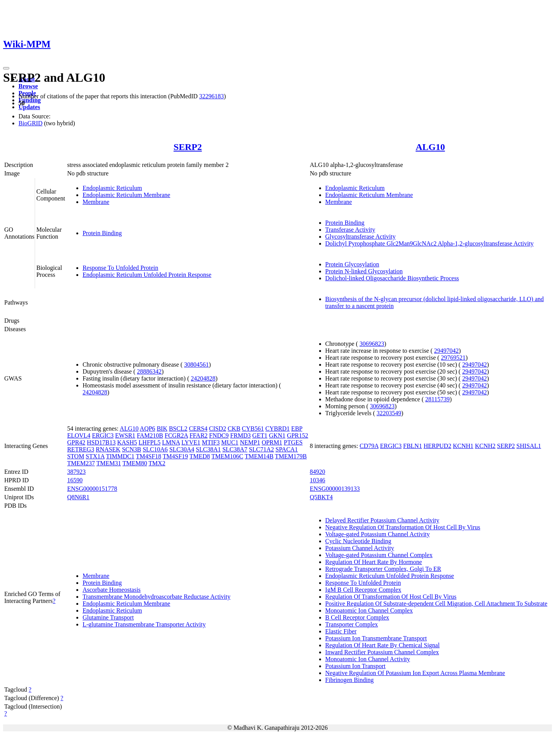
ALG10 (430, 147)
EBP (297, 429)
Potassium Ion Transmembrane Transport (376, 638)
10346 (318, 480)
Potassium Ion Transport (355, 666)
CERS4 (198, 429)
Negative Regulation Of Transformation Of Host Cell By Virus (403, 527)
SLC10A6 (155, 449)
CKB (234, 429)
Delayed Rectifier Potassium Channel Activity (382, 520)
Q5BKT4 (321, 497)
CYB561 (253, 429)
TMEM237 (81, 463)
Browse (28, 86)
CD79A (369, 446)
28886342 (149, 371)
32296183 (212, 96)
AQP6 (148, 429)
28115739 (437, 399)
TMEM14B (259, 456)
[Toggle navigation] (6, 68)
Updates (29, 107)
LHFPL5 (150, 442)
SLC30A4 (182, 449)
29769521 (453, 358)
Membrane (96, 202)
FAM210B (150, 435)
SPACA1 (287, 449)
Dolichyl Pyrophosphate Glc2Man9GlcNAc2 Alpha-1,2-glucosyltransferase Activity (430, 243)
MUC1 (230, 442)
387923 (76, 472)
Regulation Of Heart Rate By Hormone (374, 562)
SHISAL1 (529, 446)
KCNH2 (485, 446)
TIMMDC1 (120, 456)
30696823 (372, 344)
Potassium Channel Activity (360, 548)
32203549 (389, 413)
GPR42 (76, 442)
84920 (318, 472)
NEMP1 (250, 442)
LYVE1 (191, 442)
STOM (76, 456)
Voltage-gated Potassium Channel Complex (379, 555)
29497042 (446, 351)
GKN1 (277, 435)
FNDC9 (219, 435)
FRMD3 (240, 435)
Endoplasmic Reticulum (112, 188)
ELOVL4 (79, 435)
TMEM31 (109, 463)
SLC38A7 (235, 449)
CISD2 (217, 429)
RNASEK (108, 449)
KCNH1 (463, 446)
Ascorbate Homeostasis (112, 590)
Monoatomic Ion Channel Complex (369, 610)
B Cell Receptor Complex (357, 617)
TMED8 (200, 456)
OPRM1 (272, 442)
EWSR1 (125, 435)
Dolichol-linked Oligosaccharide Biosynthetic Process (392, 278)
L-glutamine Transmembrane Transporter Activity (144, 624)
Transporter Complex (352, 624)
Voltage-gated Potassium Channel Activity (378, 534)
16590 (75, 480)
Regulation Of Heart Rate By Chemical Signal (383, 645)
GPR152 (297, 435)
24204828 (203, 378)
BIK (162, 429)
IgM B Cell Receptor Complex (363, 590)
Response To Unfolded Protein (120, 268)
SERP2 (188, 147)
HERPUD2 (437, 446)
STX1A (95, 456)
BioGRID (30, 123)
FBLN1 (413, 446)
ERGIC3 (103, 435)
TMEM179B (291, 456)
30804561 (197, 365)
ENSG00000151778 (92, 489)
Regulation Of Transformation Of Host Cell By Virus (391, 597)
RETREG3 (81, 449)
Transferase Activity (350, 230)
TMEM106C (228, 456)
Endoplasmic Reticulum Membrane (126, 195)
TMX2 (157, 463)
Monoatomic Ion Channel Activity (368, 659)
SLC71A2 (262, 449)
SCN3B (131, 449)
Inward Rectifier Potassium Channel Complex (382, 652)
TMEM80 (135, 463)
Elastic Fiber (341, 631)
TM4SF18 (148, 456)
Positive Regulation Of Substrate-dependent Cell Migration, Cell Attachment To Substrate (436, 604)
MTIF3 (211, 442)
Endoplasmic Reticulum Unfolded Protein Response (147, 275)
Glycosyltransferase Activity (361, 237)
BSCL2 (178, 429)
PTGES (293, 442)
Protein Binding (102, 233)
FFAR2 (199, 435)
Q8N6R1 (78, 497)
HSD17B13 (101, 442)
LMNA (171, 442)
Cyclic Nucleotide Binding (358, 541)
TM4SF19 (175, 456)
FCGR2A (176, 435)
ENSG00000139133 (335, 489)
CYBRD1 (277, 429)
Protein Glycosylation (352, 264)
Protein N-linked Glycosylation (364, 271)
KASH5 (127, 442)
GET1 (260, 435)
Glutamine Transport (108, 617)
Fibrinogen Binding (350, 680)
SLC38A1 (208, 449)
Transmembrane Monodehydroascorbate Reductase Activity (156, 597)
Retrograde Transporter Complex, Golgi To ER (383, 569)
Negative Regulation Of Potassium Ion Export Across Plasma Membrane (415, 673)
